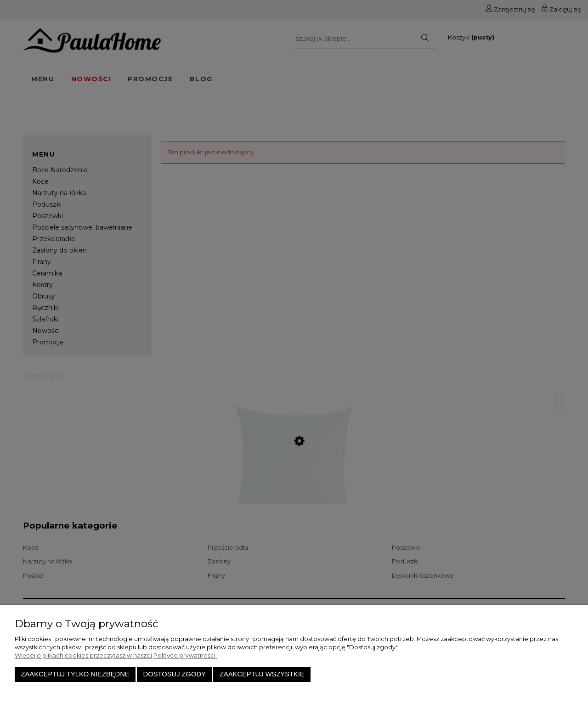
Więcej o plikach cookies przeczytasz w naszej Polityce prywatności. (116, 656)
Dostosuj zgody (175, 674)
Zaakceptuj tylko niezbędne (75, 674)
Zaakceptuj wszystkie (262, 674)
